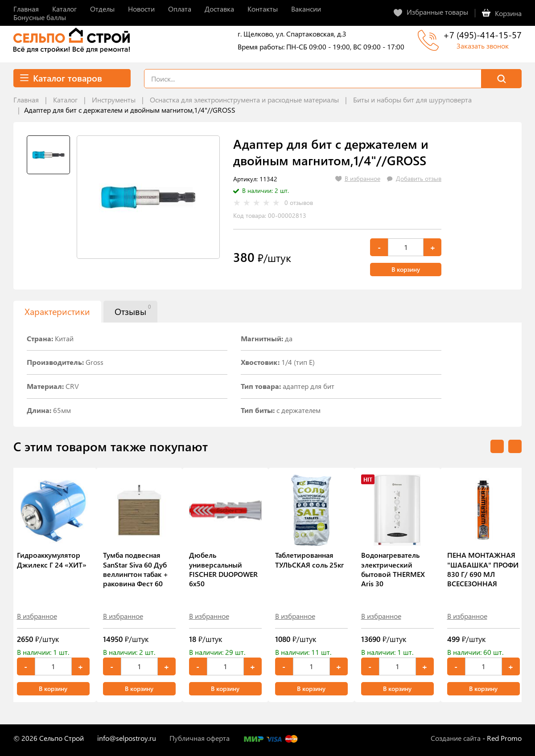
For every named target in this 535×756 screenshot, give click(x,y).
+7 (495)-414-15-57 (482, 35)
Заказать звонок (483, 46)
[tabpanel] (148, 197)
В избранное (37, 616)
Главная (26, 100)
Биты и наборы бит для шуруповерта (412, 100)
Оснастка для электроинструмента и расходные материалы (244, 100)
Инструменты (114, 100)
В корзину (406, 269)
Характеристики (57, 311)
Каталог (65, 100)
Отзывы (133, 310)
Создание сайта (456, 738)
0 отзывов (299, 203)
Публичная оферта (200, 738)
